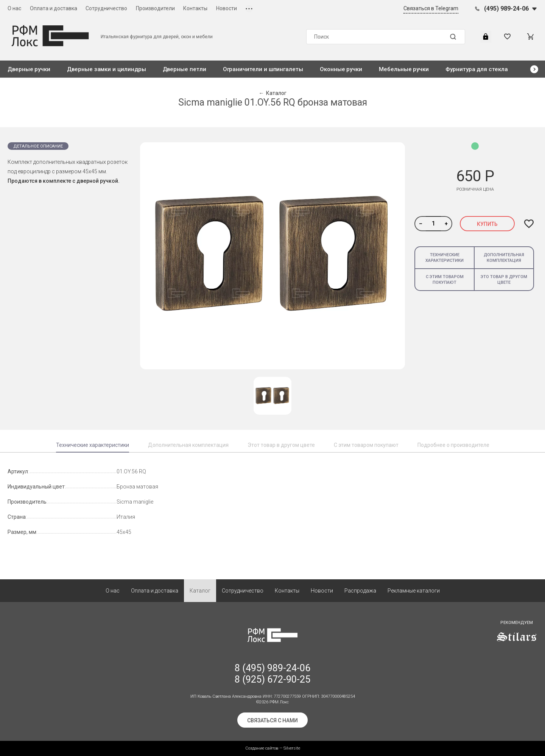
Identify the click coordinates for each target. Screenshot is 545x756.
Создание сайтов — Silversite (273, 748)
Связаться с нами (272, 720)
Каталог (200, 591)
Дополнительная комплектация (504, 258)
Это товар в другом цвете (504, 280)
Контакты (195, 8)
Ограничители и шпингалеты (263, 69)
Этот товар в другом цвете (281, 445)
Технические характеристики (445, 258)
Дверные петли (185, 69)
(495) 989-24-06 (506, 9)
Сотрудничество (106, 8)
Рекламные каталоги (414, 591)
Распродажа (360, 591)
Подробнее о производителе (453, 445)
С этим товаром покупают (445, 280)
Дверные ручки (29, 69)
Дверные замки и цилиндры (106, 69)
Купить (487, 224)
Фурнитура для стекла (477, 69)
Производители (155, 8)
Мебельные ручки (404, 69)
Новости (227, 8)
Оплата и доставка (54, 8)
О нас (14, 8)
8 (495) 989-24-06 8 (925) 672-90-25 (272, 674)
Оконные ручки (341, 69)
